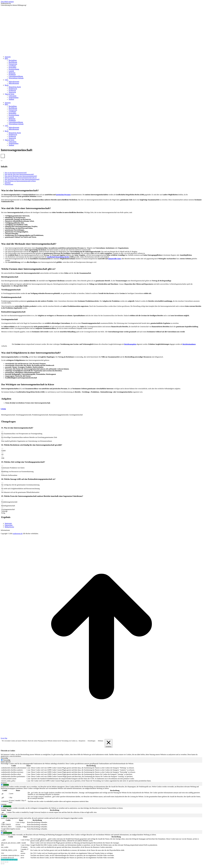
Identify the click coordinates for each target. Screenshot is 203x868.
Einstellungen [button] (91, 741)
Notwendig (7, 760)
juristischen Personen (63, 195)
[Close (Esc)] (2, 862)
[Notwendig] (2, 760)
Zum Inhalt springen (7, 2)
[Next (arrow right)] (4, 864)
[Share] (4, 862)
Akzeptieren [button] (82, 741)
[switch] (2, 785)
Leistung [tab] (4, 804)
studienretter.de (18, 534)
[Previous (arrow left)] (2, 864)
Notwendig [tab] (4, 758)
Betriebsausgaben (130, 344)
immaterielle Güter (115, 259)
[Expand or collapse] (2, 161)
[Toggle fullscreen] (6, 862)
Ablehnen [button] (100, 741)
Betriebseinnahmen (189, 344)
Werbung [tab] (4, 831)
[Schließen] (109, 743)
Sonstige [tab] (4, 814)
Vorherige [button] (4, 511)
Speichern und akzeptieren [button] (9, 860)
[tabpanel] (101, 772)
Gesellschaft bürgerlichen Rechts (58, 257)
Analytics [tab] (4, 783)
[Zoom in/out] (8, 862)
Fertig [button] (3, 513)
